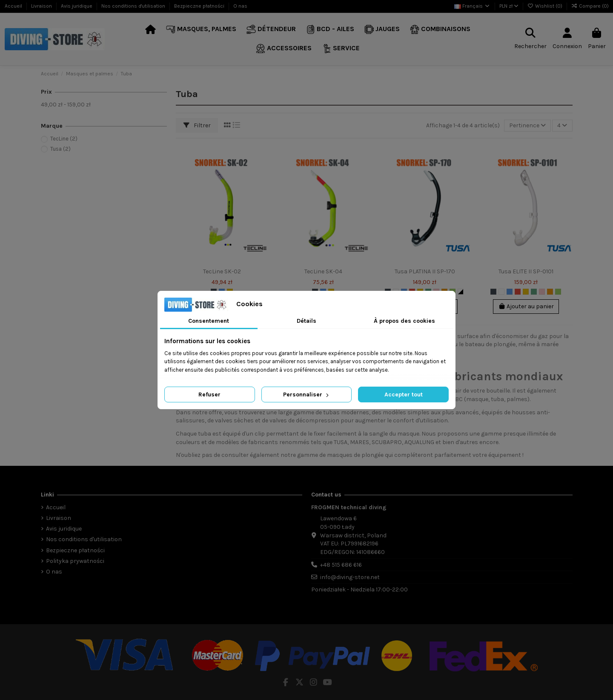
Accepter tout (404, 394)
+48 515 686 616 (341, 565)
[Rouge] (518, 292)
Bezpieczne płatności (200, 6)
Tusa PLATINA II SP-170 (425, 271)
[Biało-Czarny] (461, 292)
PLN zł (509, 6)
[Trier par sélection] (527, 126)
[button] (201, 30)
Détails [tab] (306, 321)
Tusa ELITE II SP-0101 (526, 271)
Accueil (14, 6)
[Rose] (542, 292)
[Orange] (550, 292)
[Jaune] (526, 292)
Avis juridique (77, 6)
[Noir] (493, 292)
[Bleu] (510, 292)
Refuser (209, 394)
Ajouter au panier (526, 306)
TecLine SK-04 (323, 271)
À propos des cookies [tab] (404, 321)
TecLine (64, 139)
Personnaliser (307, 394)
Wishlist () (546, 6)
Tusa (60, 149)
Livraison (42, 6)
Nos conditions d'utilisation (134, 6)
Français (472, 6)
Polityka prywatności (75, 561)
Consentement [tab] (209, 321)
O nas (240, 6)
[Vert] (558, 292)
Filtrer (197, 125)
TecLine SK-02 (222, 271)
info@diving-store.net (350, 577)
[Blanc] (501, 292)
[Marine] (534, 292)
